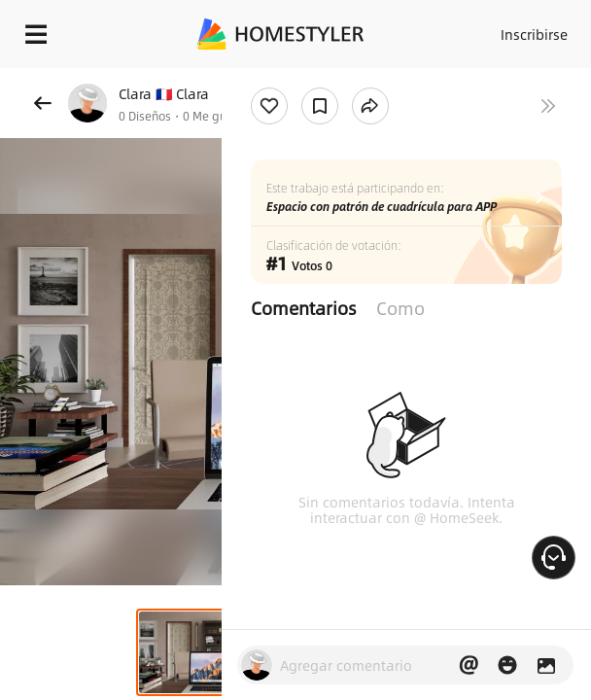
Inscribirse (534, 34)
